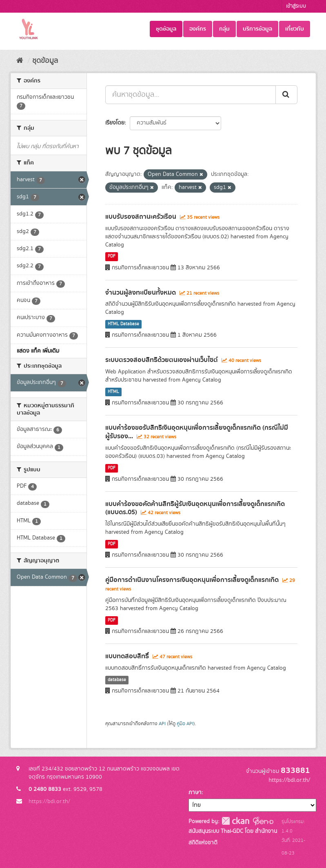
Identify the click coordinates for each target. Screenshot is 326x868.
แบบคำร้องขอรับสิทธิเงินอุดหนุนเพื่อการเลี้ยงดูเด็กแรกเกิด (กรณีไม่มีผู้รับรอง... (197, 432)
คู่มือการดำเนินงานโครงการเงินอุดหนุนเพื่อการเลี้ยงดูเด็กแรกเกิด (192, 580)
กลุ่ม (224, 29)
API (162, 724)
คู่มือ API (185, 724)
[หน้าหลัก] (20, 61)
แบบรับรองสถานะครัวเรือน (141, 217)
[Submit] (286, 95)
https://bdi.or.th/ (49, 801)
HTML (113, 392)
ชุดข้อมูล (166, 29)
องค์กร (198, 29)
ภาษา (195, 793)
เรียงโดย (115, 123)
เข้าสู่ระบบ (296, 6)
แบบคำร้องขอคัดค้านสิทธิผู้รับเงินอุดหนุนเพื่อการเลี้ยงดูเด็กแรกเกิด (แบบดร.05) (195, 508)
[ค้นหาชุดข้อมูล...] (191, 95)
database (117, 680)
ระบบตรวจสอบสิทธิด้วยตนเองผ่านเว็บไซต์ (162, 360)
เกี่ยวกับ (295, 29)
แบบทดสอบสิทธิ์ (127, 656)
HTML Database (123, 324)
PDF (112, 257)
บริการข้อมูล (257, 29)
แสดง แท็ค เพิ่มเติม (38, 351)
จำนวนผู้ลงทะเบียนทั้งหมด (141, 293)
